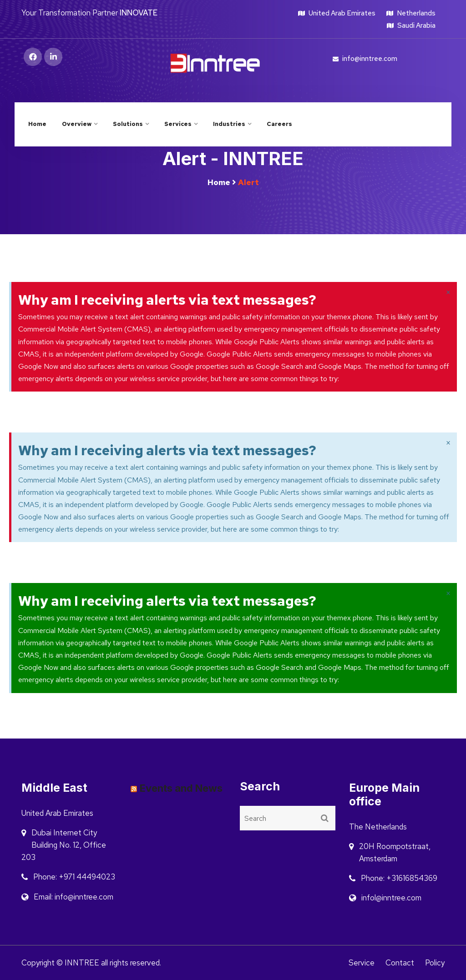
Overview (77, 124)
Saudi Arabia (411, 25)
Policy (435, 963)
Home (37, 124)
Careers (279, 124)
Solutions (128, 124)
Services (178, 124)
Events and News (181, 788)
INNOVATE (139, 13)
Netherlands (411, 13)
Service (362, 963)
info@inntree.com (365, 59)
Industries (229, 124)
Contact (400, 963)
